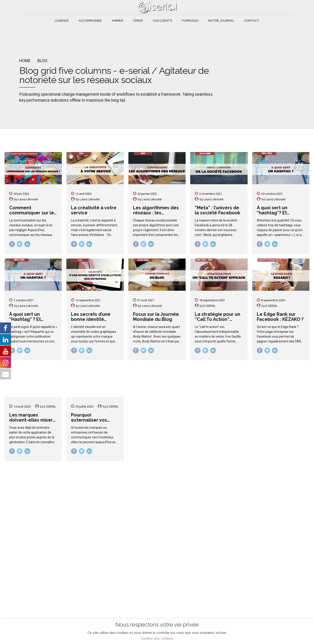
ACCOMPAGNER (90, 21)
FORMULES (190, 21)
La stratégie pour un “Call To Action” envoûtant (218, 319)
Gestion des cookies (157, 638)
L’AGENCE (62, 21)
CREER (138, 21)
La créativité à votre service (94, 210)
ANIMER (117, 21)
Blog (42, 61)
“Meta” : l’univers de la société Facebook (218, 210)
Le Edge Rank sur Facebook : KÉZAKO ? (280, 317)
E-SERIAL (210, 306)
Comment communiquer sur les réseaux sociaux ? (33, 213)
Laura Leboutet (28, 199)
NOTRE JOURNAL (221, 21)
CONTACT (252, 21)
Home (25, 61)
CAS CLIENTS (162, 21)
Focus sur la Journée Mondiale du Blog (156, 317)
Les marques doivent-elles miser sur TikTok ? (31, 420)
